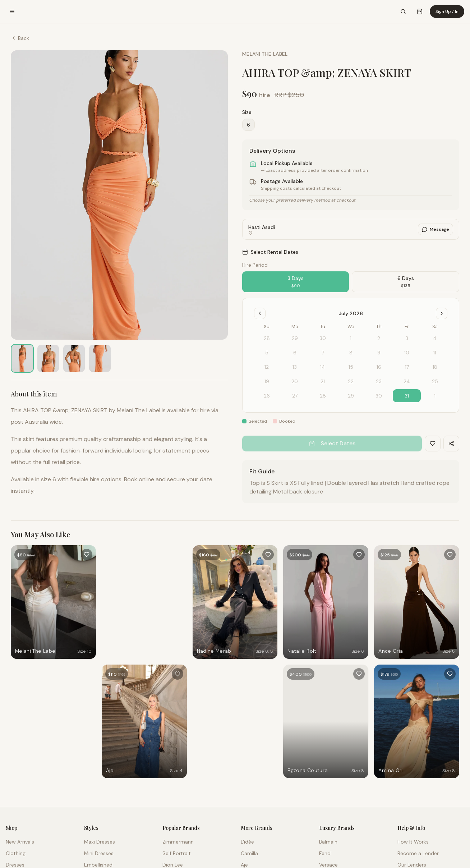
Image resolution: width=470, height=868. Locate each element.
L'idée (247, 842)
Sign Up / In (447, 12)
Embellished (98, 865)
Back (20, 38)
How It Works (413, 842)
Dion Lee (173, 865)
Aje (244, 865)
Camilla (249, 853)
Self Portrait (177, 853)
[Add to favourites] (87, 555)
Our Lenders (412, 865)
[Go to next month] (442, 313)
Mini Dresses (99, 853)
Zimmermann (178, 842)
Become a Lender (418, 853)
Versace (328, 865)
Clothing (16, 853)
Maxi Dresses (100, 842)
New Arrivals (20, 842)
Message (436, 229)
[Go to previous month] (260, 313)
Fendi (325, 853)
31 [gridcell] (407, 396)
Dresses (15, 865)
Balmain (328, 842)
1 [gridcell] (435, 396)
